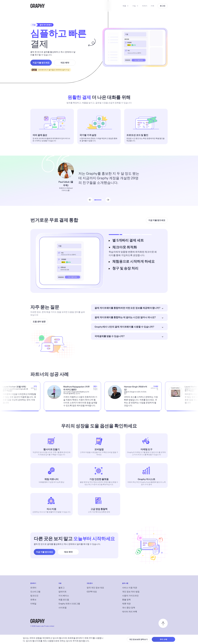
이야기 (145, 6)
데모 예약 (65, 63)
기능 (134, 6)
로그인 (163, 6)
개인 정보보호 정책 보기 (138, 639)
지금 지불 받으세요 (41, 63)
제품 (124, 6)
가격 (152, 6)
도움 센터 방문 (39, 322)
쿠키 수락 (163, 639)
